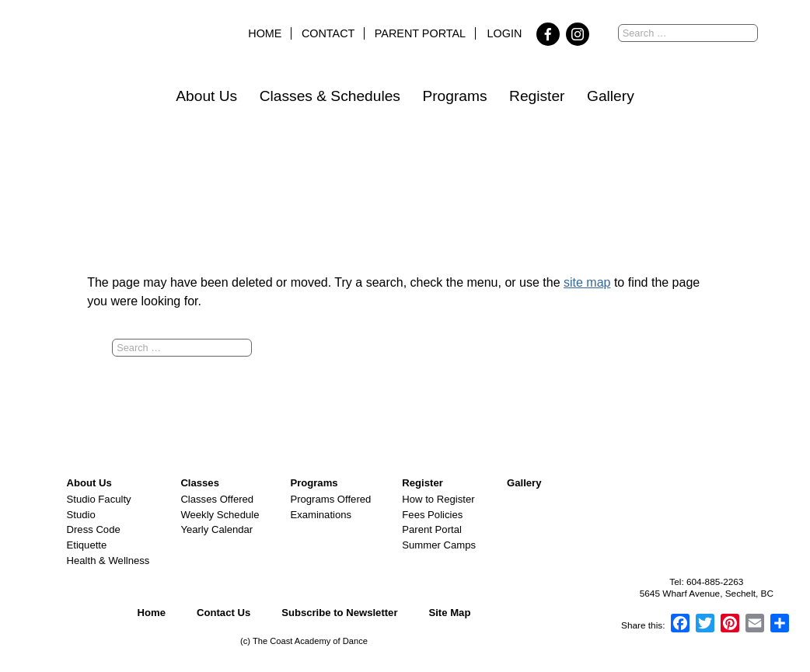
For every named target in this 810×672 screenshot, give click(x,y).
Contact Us (223, 613)
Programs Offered (330, 499)
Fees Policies (432, 515)
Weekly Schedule (220, 515)
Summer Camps (439, 545)
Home (265, 33)
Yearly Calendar (216, 529)
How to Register (438, 499)
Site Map (449, 613)
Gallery (611, 96)
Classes (200, 483)
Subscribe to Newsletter (339, 613)
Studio (81, 515)
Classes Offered (217, 499)
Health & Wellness (108, 561)
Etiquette (87, 545)
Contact (328, 33)
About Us (206, 96)
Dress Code (94, 529)
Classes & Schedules (330, 96)
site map (587, 282)
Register (537, 96)
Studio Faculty (99, 499)
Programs (454, 96)
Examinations (321, 515)
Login (505, 33)
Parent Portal (420, 33)
